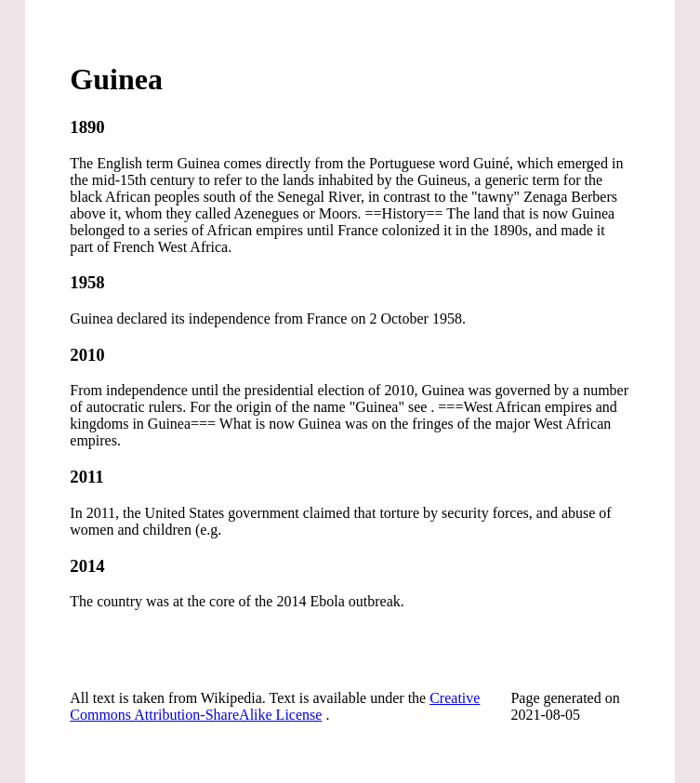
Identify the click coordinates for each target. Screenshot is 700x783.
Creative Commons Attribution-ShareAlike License (275, 706)
